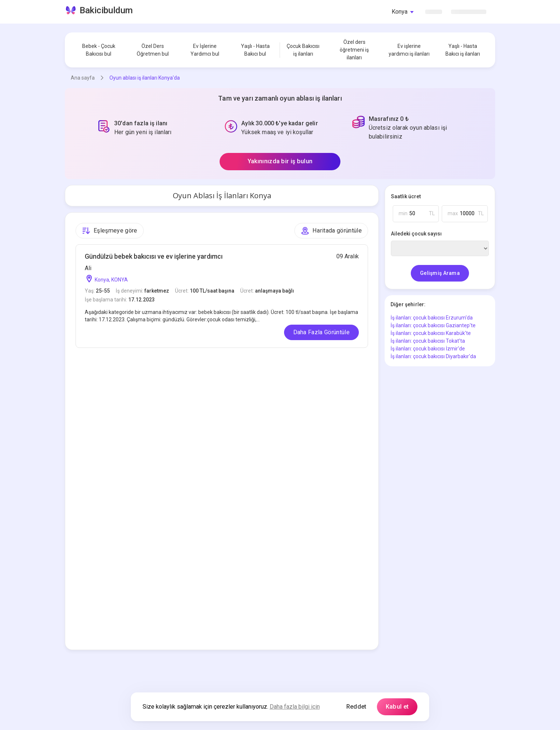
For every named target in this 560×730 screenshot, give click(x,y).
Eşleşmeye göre (110, 231)
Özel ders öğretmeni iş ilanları (354, 50)
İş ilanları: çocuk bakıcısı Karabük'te (431, 333)
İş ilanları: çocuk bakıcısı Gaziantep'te (433, 325)
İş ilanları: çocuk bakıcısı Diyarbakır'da (433, 356)
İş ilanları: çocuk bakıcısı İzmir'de (428, 349)
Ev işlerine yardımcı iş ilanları (409, 50)
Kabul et (397, 707)
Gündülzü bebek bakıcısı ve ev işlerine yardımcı (154, 256)
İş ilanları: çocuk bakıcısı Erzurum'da (432, 318)
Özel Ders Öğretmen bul (153, 50)
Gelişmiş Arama (440, 273)
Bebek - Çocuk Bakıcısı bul (99, 50)
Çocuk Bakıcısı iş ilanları (303, 50)
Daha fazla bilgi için (295, 707)
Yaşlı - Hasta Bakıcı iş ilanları (463, 50)
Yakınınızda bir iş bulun (280, 161)
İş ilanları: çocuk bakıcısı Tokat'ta (428, 341)
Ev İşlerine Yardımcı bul (205, 50)
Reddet (356, 707)
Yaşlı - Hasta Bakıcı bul (255, 50)
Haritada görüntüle (331, 231)
